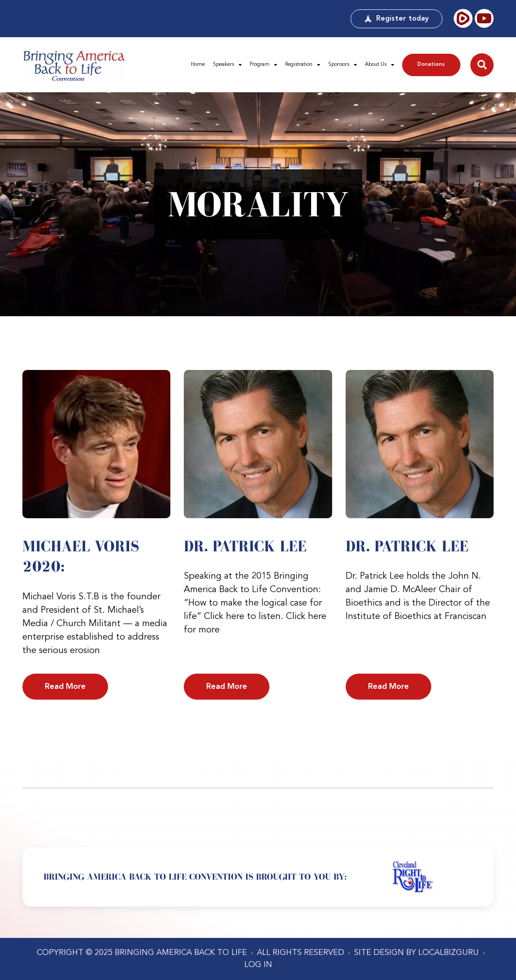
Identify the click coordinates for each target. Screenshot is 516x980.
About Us (379, 65)
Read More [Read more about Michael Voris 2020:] (65, 687)
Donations (431, 64)
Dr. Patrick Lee (245, 546)
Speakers (227, 65)
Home (198, 64)
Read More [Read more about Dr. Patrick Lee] (227, 687)
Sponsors (343, 65)
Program (263, 65)
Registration (303, 65)
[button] (482, 65)
